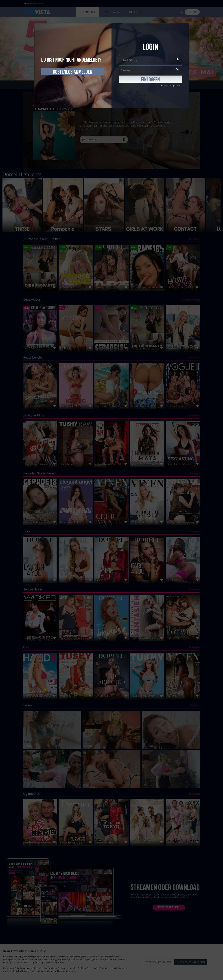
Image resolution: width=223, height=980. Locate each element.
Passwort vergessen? (171, 85)
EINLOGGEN (150, 80)
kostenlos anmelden (73, 72)
